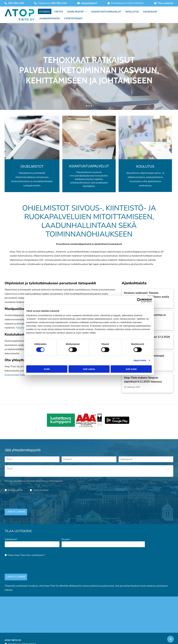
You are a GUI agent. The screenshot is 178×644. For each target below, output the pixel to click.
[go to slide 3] (91, 106)
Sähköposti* (11, 539)
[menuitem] (44, 11)
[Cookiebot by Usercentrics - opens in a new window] (139, 300)
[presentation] (27, 500)
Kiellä (47, 369)
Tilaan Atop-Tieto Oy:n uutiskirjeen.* (26, 555)
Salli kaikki (131, 369)
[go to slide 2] (89, 106)
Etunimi (66, 539)
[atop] (61, 420)
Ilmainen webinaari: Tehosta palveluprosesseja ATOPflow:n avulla (146, 295)
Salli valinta (89, 369)
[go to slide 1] (87, 106)
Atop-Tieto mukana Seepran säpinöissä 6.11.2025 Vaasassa (143, 380)
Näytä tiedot (140, 360)
